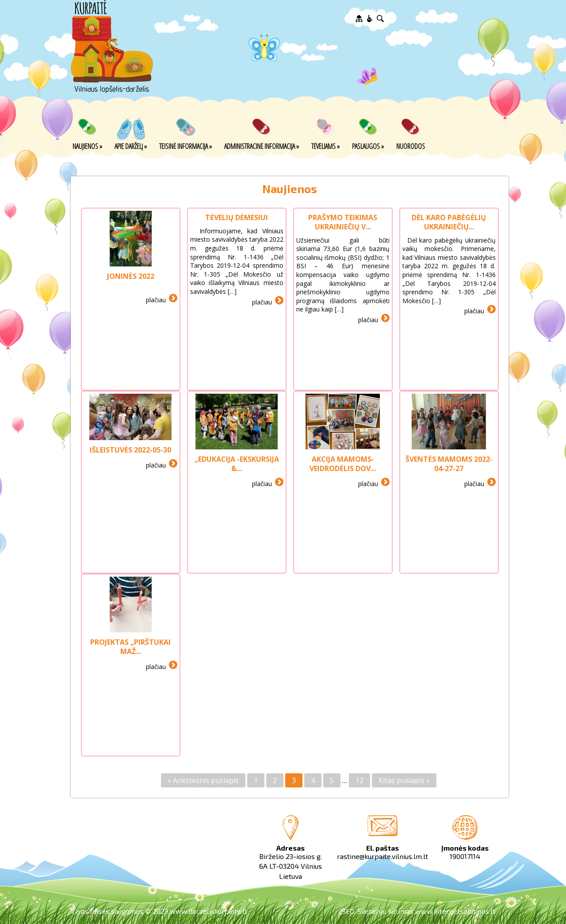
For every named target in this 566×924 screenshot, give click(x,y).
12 (359, 780)
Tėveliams (325, 146)
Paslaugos (368, 146)
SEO (348, 911)
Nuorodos (411, 146)
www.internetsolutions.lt (455, 911)
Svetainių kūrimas (385, 911)
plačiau (156, 299)
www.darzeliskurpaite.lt (208, 911)
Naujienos (87, 146)
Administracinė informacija (262, 146)
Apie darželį (131, 146)
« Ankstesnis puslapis (203, 780)
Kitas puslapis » (404, 780)
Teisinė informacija (185, 146)
